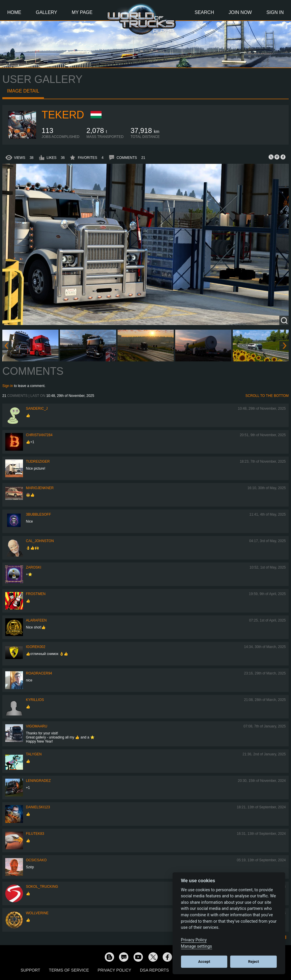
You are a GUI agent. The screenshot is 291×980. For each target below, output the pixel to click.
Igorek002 (36, 647)
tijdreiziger (38, 461)
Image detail (23, 91)
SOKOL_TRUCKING (42, 887)
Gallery (47, 12)
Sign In (275, 12)
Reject (254, 962)
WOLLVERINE (37, 913)
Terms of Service (69, 970)
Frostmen (36, 594)
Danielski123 (38, 807)
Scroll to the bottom (267, 396)
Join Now (240, 12)
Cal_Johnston (40, 541)
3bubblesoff (38, 514)
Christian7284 (39, 435)
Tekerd (63, 115)
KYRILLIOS (35, 700)
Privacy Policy (115, 970)
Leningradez (38, 781)
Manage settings (197, 946)
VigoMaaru (37, 726)
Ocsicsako (36, 860)
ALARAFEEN (36, 620)
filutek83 (35, 834)
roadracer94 (39, 673)
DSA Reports (154, 970)
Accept (204, 962)
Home (14, 12)
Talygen (34, 754)
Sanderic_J (37, 409)
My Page (82, 12)
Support (30, 970)
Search (204, 12)
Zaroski (34, 567)
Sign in (8, 386)
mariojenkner (40, 488)
